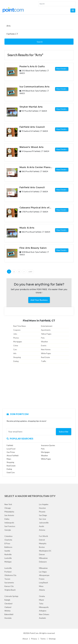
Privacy (34, 639)
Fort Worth (43, 536)
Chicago (8, 508)
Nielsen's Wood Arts (32, 147)
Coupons (17, 330)
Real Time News (20, 326)
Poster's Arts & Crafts (32, 66)
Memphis (43, 543)
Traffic (44, 361)
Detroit (42, 540)
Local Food (11, 449)
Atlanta (42, 590)
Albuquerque (44, 575)
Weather (44, 342)
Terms (43, 639)
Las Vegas (43, 572)
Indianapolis (9, 523)
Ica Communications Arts (34, 87)
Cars (15, 349)
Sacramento (9, 583)
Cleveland (8, 604)
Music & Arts (27, 228)
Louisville (8, 558)
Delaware (43, 562)
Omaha (42, 596)
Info (15, 353)
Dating (16, 361)
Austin (42, 526)
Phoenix (42, 512)
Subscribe (64, 432)
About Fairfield (13, 456)
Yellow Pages (46, 334)
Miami (41, 600)
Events (44, 346)
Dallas (7, 519)
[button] (73, 10)
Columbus (8, 536)
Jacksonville (44, 523)
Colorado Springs (11, 596)
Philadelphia (9, 512)
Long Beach (43, 583)
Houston (42, 508)
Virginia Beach (10, 590)
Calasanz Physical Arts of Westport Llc (34, 208)
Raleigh (7, 600)
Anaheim (42, 618)
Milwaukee (43, 558)
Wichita (7, 611)
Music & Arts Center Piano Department (35, 167)
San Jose (42, 519)
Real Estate (45, 357)
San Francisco (10, 526)
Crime (16, 346)
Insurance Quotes (48, 445)
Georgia (8, 530)
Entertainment (47, 326)
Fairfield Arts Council (32, 127)
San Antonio (9, 515)
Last (30, 272)
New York (8, 504)
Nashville (8, 554)
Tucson (7, 579)
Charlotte (8, 540)
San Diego (43, 515)
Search (40, 42)
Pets (43, 338)
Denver (42, 554)
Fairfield (10, 445)
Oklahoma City (10, 575)
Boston (42, 547)
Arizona (42, 530)
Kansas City (9, 586)
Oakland (8, 607)
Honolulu (8, 618)
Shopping (17, 357)
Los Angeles (44, 504)
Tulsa (41, 604)
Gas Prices (11, 452)
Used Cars (11, 472)
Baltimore (8, 547)
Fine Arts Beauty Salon (33, 248)
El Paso (7, 543)
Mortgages (18, 342)
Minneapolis (44, 607)
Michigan (8, 562)
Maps (9, 459)
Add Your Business (39, 300)
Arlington (43, 611)
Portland (8, 572)
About (25, 639)
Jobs (15, 334)
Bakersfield (9, 614)
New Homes (46, 349)
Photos (16, 338)
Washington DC (45, 551)
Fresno (42, 579)
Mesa (41, 586)
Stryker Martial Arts (31, 107)
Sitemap (52, 639)
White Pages (46, 353)
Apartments (46, 330)
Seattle (7, 551)
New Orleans (44, 614)
